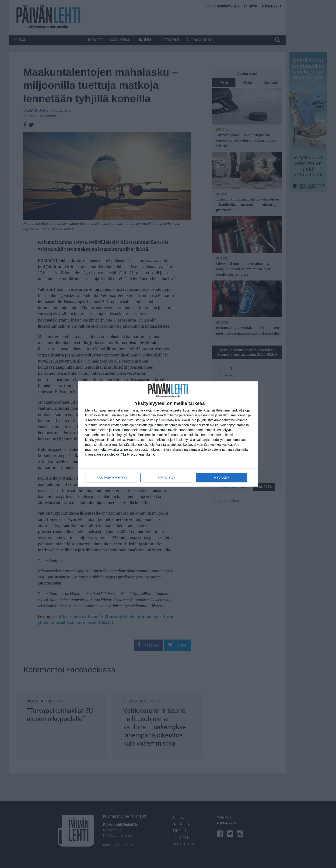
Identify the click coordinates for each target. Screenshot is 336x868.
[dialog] (168, 434)
